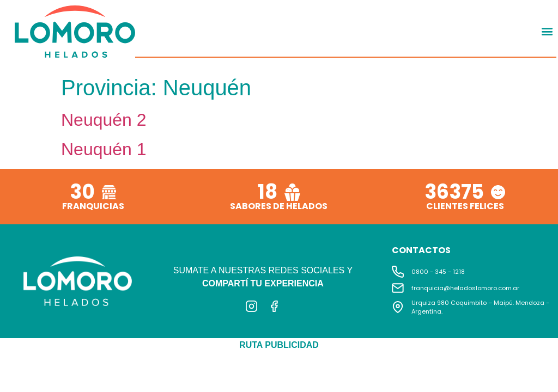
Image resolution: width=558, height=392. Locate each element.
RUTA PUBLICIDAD (279, 345)
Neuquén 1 (104, 149)
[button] (547, 31)
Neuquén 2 (104, 120)
